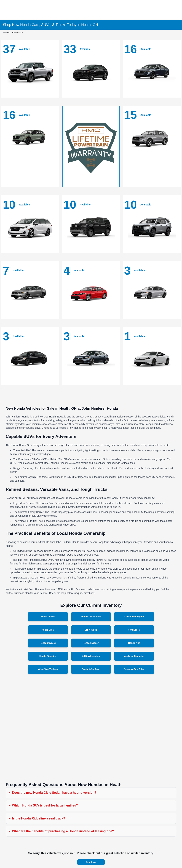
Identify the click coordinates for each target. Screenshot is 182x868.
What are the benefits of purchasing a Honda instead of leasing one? (63, 831)
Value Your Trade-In (48, 669)
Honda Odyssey (48, 643)
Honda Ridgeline (48, 656)
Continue (91, 862)
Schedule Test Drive (134, 669)
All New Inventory (91, 656)
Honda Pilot (134, 643)
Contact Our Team (91, 669)
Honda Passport (91, 643)
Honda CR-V (48, 630)
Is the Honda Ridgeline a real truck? (39, 818)
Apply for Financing (134, 656)
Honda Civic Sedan (91, 617)
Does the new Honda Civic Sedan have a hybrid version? (54, 793)
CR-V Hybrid (91, 630)
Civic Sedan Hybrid (134, 617)
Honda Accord (48, 617)
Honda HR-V (134, 630)
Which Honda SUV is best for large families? (45, 805)
